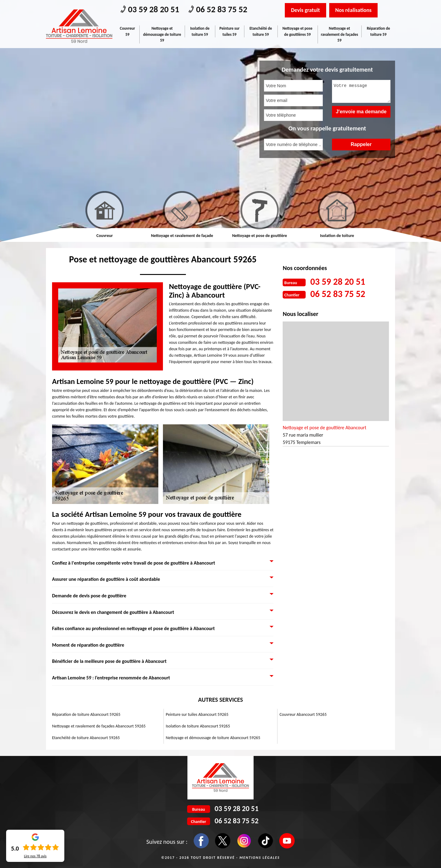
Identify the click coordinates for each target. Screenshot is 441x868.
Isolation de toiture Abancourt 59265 (198, 726)
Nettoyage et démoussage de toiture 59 (162, 34)
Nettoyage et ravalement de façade (182, 236)
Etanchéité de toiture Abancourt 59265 (86, 738)
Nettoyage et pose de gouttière (260, 236)
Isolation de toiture (337, 236)
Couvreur (105, 236)
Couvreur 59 (127, 31)
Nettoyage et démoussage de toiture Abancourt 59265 (213, 738)
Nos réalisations (354, 10)
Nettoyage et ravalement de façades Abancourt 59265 (99, 726)
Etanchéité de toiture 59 (261, 31)
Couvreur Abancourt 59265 (303, 714)
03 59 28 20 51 (150, 9)
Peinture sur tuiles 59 (230, 31)
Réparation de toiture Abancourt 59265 (86, 714)
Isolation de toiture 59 (200, 31)
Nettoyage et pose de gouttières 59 (297, 31)
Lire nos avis (35, 856)
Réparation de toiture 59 (379, 31)
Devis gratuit (305, 10)
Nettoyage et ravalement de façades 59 (339, 34)
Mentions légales (260, 858)
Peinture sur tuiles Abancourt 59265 (197, 714)
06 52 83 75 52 (218, 9)
